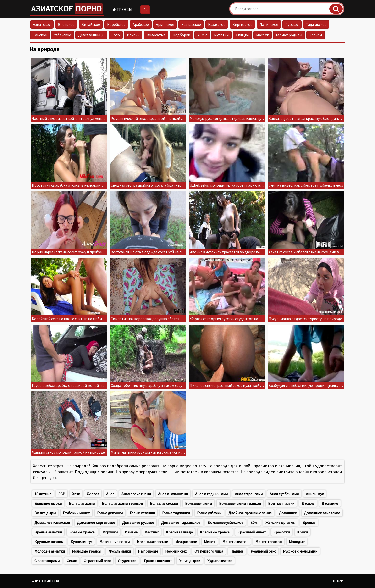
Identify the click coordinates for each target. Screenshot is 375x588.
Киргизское (242, 24)
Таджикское (316, 24)
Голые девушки (110, 513)
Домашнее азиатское (322, 513)
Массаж (262, 35)
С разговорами (47, 561)
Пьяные (237, 551)
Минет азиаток (235, 542)
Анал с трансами (249, 494)
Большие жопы (82, 503)
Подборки (181, 35)
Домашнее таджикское (181, 522)
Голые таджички (176, 513)
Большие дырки (48, 503)
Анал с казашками (173, 494)
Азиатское (67, 9)
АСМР (202, 35)
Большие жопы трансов (122, 503)
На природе (148, 551)
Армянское (165, 24)
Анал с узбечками (284, 494)
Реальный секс (263, 551)
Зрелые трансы (82, 532)
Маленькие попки (115, 542)
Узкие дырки (190, 561)
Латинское (269, 24)
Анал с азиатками (136, 494)
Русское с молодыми (300, 551)
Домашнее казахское (52, 522)
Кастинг (152, 532)
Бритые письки (281, 503)
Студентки (127, 561)
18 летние (43, 494)
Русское (292, 24)
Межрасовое (186, 542)
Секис (72, 561)
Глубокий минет (76, 513)
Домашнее (288, 513)
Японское (66, 24)
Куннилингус (81, 542)
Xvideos (93, 494)
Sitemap (337, 581)
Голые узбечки (209, 513)
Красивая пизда (179, 532)
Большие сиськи (164, 503)
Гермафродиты (289, 35)
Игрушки (110, 532)
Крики (302, 532)
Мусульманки (120, 551)
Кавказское (191, 24)
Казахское (217, 24)
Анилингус (315, 494)
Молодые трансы (87, 551)
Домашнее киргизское (96, 522)
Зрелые (309, 522)
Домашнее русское (138, 522)
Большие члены (199, 503)
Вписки (133, 35)
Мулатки (221, 35)
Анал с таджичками (211, 494)
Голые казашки (142, 513)
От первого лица (209, 551)
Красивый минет (252, 532)
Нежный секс (176, 551)
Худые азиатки (220, 561)
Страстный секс (97, 561)
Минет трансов (269, 542)
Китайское (91, 24)
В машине (330, 503)
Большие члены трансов (240, 503)
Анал (110, 494)
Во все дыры (45, 513)
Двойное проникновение (250, 513)
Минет (210, 542)
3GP (62, 494)
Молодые (297, 542)
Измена (131, 532)
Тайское (40, 35)
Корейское (116, 24)
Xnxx (76, 494)
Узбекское (63, 35)
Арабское (141, 24)
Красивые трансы (215, 532)
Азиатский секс (46, 581)
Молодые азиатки (50, 551)
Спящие (242, 35)
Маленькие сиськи (152, 542)
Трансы (316, 35)
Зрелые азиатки (48, 532)
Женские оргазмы (280, 522)
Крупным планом (49, 542)
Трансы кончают (158, 561)
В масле (308, 503)
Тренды (122, 9)
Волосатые (156, 35)
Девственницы (91, 35)
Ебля (254, 522)
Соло (116, 35)
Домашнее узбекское (225, 522)
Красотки (282, 532)
